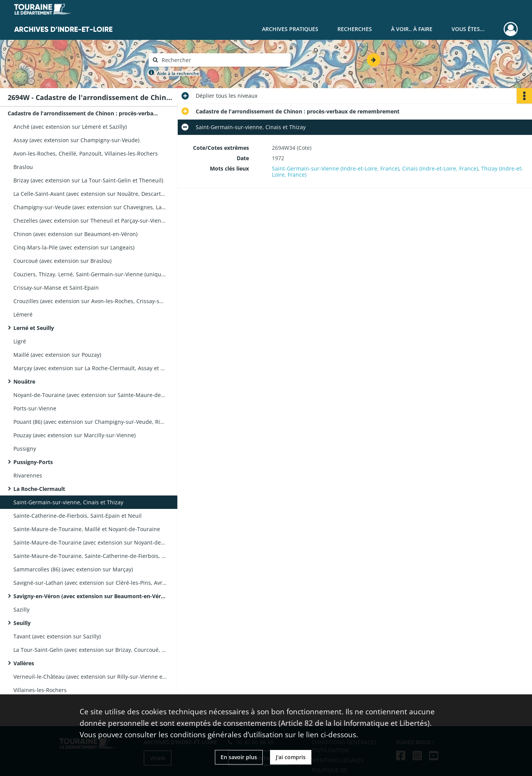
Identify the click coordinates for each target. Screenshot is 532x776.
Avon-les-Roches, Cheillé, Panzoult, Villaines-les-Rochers (86, 153)
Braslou (23, 167)
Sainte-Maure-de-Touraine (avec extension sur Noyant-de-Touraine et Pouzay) (90, 542)
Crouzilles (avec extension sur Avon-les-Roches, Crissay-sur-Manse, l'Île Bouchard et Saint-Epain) (90, 301)
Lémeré (23, 314)
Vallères (24, 663)
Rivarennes (28, 475)
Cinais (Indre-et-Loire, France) (440, 168)
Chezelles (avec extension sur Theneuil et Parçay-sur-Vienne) (90, 221)
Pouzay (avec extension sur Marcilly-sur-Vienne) (74, 435)
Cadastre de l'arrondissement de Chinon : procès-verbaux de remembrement (84, 113)
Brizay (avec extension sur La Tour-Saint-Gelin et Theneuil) (88, 180)
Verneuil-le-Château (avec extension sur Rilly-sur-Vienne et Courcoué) (90, 677)
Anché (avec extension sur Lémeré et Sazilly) (70, 127)
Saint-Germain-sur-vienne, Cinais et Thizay (68, 502)
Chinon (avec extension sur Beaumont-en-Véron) (75, 234)
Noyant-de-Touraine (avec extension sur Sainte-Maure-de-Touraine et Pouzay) (90, 395)
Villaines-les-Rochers (40, 690)
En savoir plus (239, 757)
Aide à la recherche (178, 73)
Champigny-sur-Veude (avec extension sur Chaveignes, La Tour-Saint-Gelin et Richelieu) (90, 207)
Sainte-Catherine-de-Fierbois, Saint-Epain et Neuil (78, 516)
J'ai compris (291, 757)
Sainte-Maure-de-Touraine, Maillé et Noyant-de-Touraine (87, 529)
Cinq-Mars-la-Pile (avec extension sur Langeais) (74, 247)
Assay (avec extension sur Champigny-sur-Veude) (76, 140)
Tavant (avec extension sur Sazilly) (57, 636)
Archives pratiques (290, 29)
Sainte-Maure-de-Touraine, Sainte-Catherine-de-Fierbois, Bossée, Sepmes (90, 556)
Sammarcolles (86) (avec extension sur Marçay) (73, 569)
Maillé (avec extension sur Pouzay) (57, 355)
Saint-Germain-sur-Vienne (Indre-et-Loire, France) (336, 168)
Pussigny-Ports (33, 462)
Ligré (20, 341)
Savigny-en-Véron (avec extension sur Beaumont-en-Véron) (90, 596)
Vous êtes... (468, 29)
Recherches (355, 29)
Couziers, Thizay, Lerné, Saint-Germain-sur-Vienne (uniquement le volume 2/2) (90, 274)
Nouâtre (24, 381)
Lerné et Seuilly (34, 328)
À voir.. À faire (412, 29)
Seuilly (22, 623)
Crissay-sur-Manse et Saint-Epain (56, 288)
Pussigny (25, 449)
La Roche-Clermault (39, 489)
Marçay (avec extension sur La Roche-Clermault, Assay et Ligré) (90, 368)
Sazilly (21, 609)
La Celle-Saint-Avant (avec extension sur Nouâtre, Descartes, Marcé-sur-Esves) (90, 194)
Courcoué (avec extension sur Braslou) (62, 261)
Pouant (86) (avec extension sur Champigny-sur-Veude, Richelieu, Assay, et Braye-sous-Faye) (90, 422)
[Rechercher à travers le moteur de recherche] (223, 60)
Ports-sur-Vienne (35, 408)
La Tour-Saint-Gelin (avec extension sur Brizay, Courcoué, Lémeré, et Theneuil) (90, 650)
